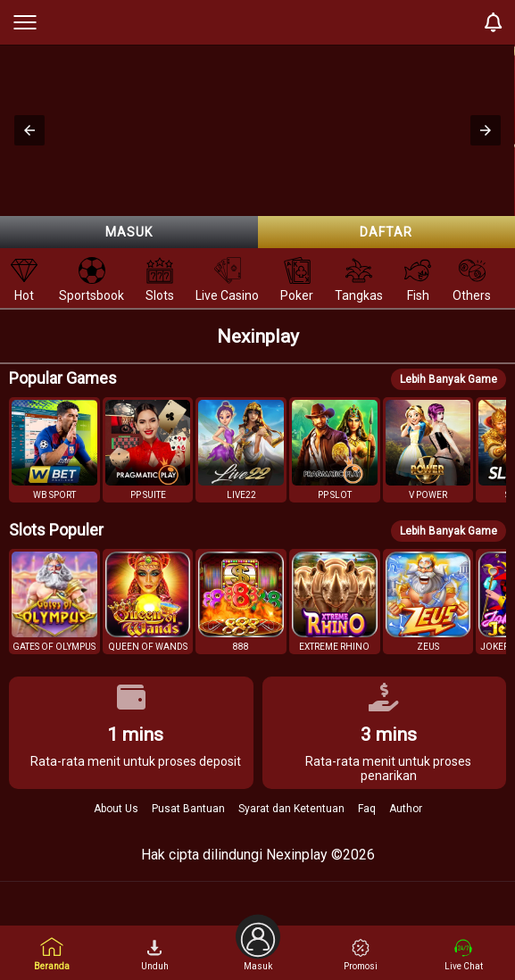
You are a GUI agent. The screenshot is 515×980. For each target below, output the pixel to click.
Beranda (52, 954)
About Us (116, 809)
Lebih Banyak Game (449, 379)
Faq (367, 809)
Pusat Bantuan (188, 809)
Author (406, 809)
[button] (29, 130)
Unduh (155, 955)
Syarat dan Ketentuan (291, 809)
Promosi (361, 955)
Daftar (386, 232)
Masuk (129, 232)
